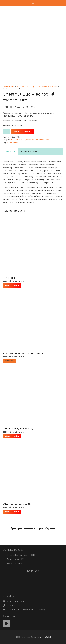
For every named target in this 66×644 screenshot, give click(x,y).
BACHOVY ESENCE (24, 87)
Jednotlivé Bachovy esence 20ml (45, 87)
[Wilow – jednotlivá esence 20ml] (33, 442)
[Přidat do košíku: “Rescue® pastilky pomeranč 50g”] (12, 436)
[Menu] (33, 3)
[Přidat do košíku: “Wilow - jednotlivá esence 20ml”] (12, 512)
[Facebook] (6, 624)
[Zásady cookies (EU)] (5, 559)
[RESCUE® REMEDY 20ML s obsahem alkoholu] (33, 291)
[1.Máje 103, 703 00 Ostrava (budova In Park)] (5, 610)
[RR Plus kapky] (33, 216)
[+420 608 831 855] (5, 606)
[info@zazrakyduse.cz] (5, 601)
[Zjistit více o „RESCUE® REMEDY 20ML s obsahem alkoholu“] (9, 361)
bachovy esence (13, 143)
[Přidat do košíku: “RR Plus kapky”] (12, 286)
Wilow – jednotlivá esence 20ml (18, 504)
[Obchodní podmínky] (5, 563)
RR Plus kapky (9, 278)
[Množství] (6, 131)
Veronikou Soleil (44, 637)
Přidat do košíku (22, 131)
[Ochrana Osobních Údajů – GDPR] (5, 555)
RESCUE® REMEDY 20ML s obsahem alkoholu (24, 353)
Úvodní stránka (8, 87)
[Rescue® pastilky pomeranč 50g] (33, 367)
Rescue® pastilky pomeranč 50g (18, 429)
